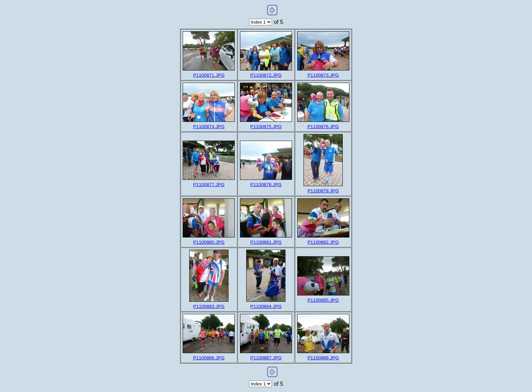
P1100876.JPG (323, 127)
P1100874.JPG (209, 127)
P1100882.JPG (323, 242)
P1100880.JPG (209, 242)
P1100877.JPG (209, 185)
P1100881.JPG (266, 242)
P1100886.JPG (209, 358)
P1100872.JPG (266, 75)
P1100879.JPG (323, 191)
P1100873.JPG (323, 75)
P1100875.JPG (266, 127)
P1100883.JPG (209, 306)
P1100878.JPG (266, 185)
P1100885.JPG (323, 300)
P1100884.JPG (266, 306)
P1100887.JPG (266, 358)
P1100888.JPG (323, 358)
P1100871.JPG (209, 75)
